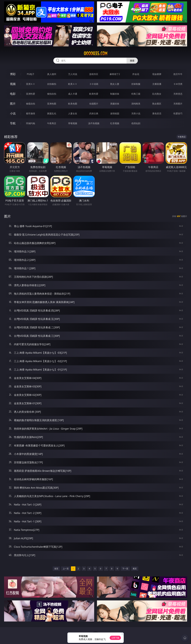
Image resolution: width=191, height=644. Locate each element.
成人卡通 (73, 94)
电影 (13, 94)
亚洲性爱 (31, 94)
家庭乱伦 (52, 113)
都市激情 (31, 113)
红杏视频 (115, 123)
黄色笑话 (157, 113)
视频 (13, 84)
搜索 (132, 61)
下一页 (125, 569)
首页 (56, 569)
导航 (13, 123)
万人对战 (73, 74)
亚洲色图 (52, 104)
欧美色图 (73, 104)
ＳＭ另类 (178, 84)
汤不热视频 (94, 123)
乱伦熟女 (157, 94)
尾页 (135, 569)
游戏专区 (94, 74)
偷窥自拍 (31, 104)
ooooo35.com (96, 53)
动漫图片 (94, 104)
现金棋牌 (157, 74)
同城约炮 (31, 123)
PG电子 (31, 74)
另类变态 (178, 94)
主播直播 (157, 84)
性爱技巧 (178, 113)
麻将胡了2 (115, 74)
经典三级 (136, 94)
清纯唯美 (136, 104)
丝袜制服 (136, 84)
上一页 (66, 569)
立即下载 (115, 638)
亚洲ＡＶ (31, 84)
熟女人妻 (115, 84)
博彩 (13, 74)
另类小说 (136, 113)
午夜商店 (52, 123)
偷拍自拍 (52, 94)
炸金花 (136, 74)
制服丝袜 (115, 94)
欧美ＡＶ (73, 84)
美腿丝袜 (115, 104)
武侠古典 (94, 113)
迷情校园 (115, 113)
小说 (13, 113)
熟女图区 (157, 104)
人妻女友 (73, 113)
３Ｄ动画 (94, 84)
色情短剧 (136, 123)
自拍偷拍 (52, 84)
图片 (13, 104)
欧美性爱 (94, 94)
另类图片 (178, 104)
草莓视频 (73, 123)
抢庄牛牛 (178, 74)
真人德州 (52, 74)
